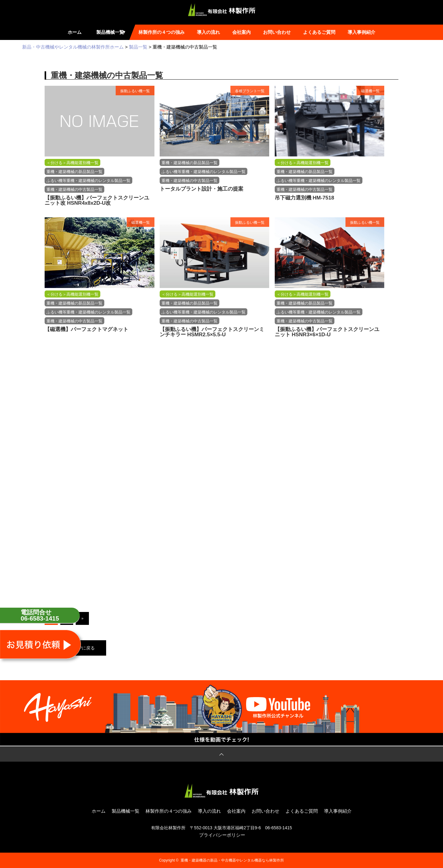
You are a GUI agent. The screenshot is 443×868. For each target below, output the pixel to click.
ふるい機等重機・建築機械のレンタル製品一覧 (88, 181)
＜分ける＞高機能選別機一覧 (72, 163)
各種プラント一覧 (250, 91)
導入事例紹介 (361, 32)
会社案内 (241, 32)
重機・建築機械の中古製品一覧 (74, 189)
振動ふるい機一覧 (135, 91)
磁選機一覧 (370, 91)
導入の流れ (208, 32)
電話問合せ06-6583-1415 (40, 615)
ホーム (75, 32)
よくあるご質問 (319, 32)
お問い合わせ (277, 32)
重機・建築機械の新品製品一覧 (74, 172)
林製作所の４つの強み (162, 32)
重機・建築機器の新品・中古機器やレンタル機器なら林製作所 (232, 860)
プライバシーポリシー (222, 835)
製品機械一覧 (112, 32)
